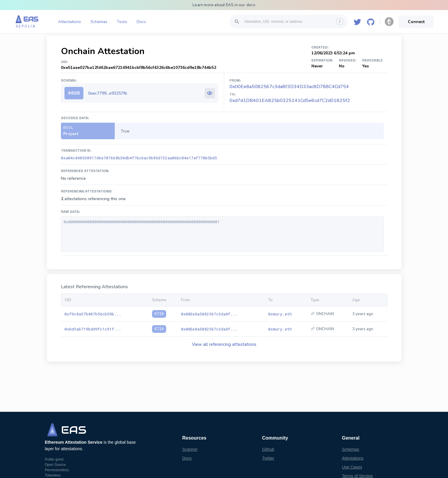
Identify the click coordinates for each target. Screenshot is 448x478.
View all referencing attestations (224, 344)
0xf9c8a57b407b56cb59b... (93, 314)
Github (268, 449)
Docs (141, 22)
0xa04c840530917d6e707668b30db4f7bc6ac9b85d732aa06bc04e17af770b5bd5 (139, 158)
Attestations (69, 22)
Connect (416, 22)
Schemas (99, 22)
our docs (247, 5)
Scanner (190, 449)
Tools (122, 22)
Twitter (268, 458)
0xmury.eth (280, 314)
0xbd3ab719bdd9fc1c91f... (93, 329)
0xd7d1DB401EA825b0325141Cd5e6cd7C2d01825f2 (290, 101)
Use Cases (352, 467)
